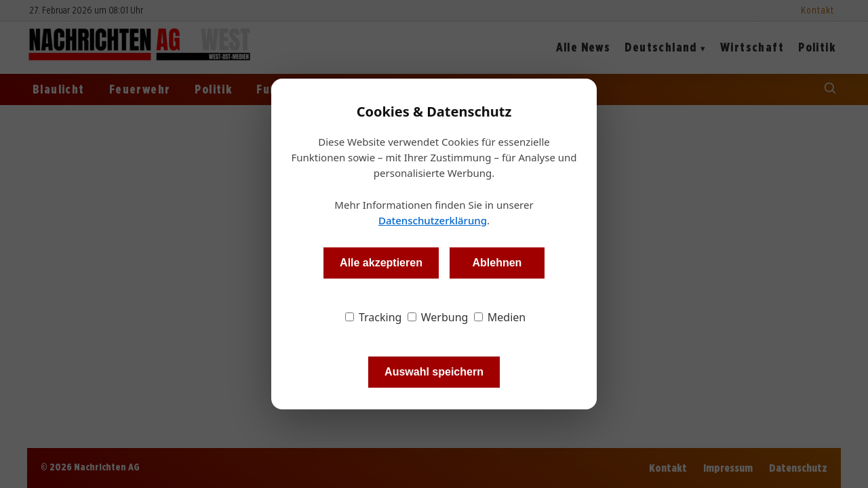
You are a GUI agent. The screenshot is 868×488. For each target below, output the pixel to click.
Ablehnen (497, 263)
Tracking (374, 317)
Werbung (438, 317)
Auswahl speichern (434, 372)
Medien (500, 317)
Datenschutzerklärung (433, 220)
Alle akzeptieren (381, 263)
